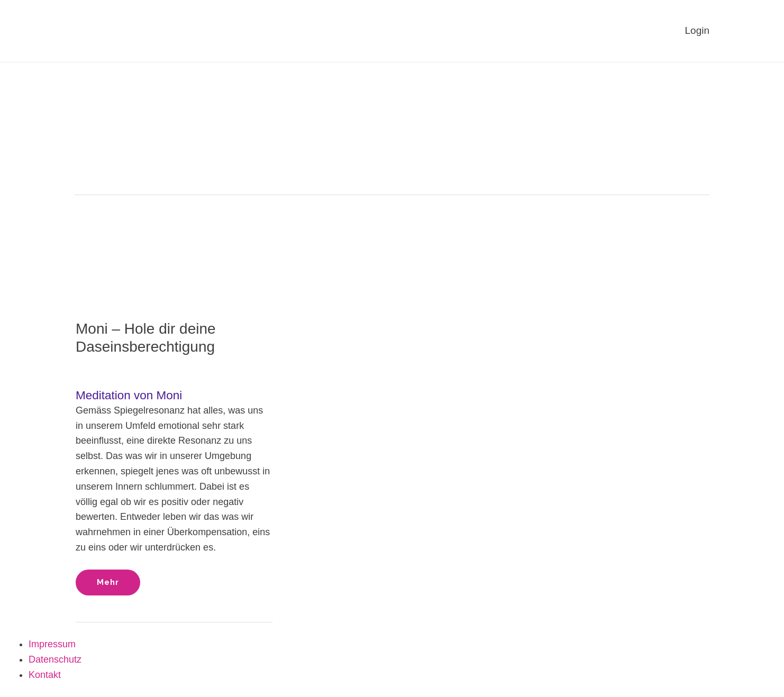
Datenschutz (55, 659)
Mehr (118, 578)
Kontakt (45, 675)
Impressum (52, 644)
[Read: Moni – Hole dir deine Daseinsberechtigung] (174, 250)
